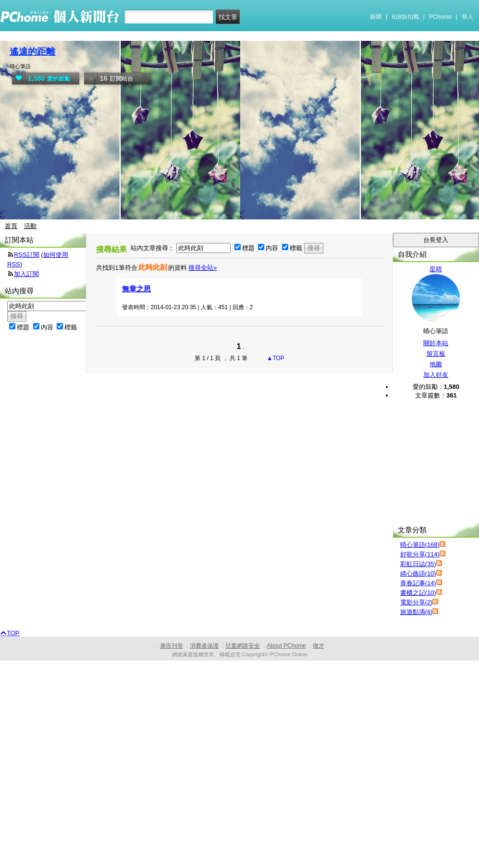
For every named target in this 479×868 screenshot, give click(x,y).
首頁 (11, 226)
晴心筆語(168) (420, 545)
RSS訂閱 (27, 255)
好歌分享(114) (420, 554)
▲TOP (275, 358)
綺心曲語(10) (418, 573)
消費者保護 (204, 646)
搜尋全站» (203, 268)
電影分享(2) (417, 602)
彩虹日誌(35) (418, 564)
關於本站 (436, 343)
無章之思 (136, 289)
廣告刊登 (172, 646)
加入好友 (436, 375)
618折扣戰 (405, 17)
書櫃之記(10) (418, 593)
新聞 (376, 17)
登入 (467, 17)
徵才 (319, 646)
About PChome (286, 646)
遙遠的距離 (32, 52)
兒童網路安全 (243, 646)
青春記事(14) (418, 583)
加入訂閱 (26, 274)
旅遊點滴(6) (417, 612)
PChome (440, 17)
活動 (30, 226)
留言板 (436, 354)
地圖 (436, 364)
